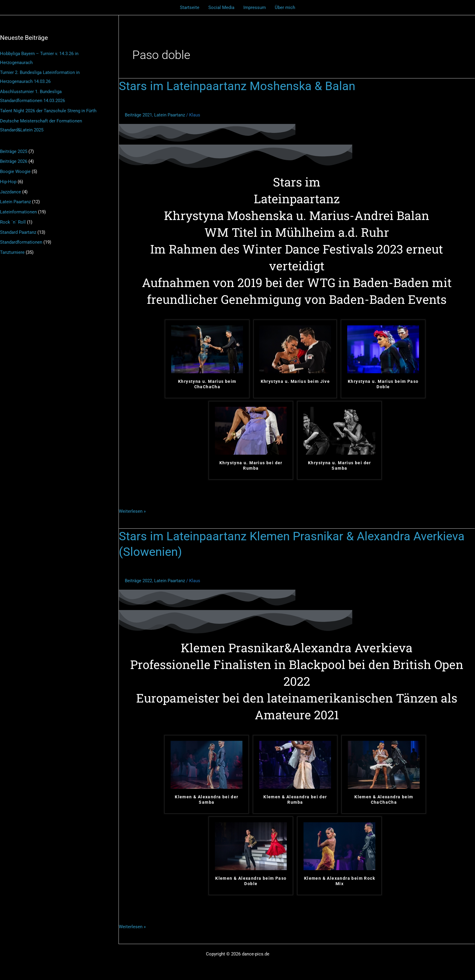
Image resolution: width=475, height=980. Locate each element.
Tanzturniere (12, 252)
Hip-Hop (8, 182)
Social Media (221, 7)
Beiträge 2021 (138, 115)
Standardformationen (21, 242)
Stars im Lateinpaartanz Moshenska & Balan (237, 86)
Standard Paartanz (18, 232)
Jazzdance (10, 192)
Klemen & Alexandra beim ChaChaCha (384, 800)
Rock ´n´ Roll (13, 222)
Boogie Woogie (15, 172)
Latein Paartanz (15, 202)
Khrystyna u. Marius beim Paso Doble (383, 384)
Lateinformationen (18, 212)
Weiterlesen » (132, 511)
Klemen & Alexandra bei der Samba (207, 800)
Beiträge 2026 (14, 161)
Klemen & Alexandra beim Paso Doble (251, 881)
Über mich (285, 7)
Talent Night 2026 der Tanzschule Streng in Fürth (48, 111)
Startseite (190, 7)
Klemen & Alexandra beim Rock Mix (340, 881)
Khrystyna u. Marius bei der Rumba (251, 465)
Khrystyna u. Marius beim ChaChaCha (207, 384)
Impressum (255, 7)
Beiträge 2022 (138, 581)
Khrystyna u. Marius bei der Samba (340, 465)
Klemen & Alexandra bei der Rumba (295, 800)
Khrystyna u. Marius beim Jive (295, 381)
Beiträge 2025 (14, 151)
